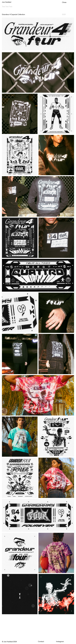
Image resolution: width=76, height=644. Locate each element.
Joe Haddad (7, 2)
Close (64, 2)
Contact (41, 642)
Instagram (60, 642)
